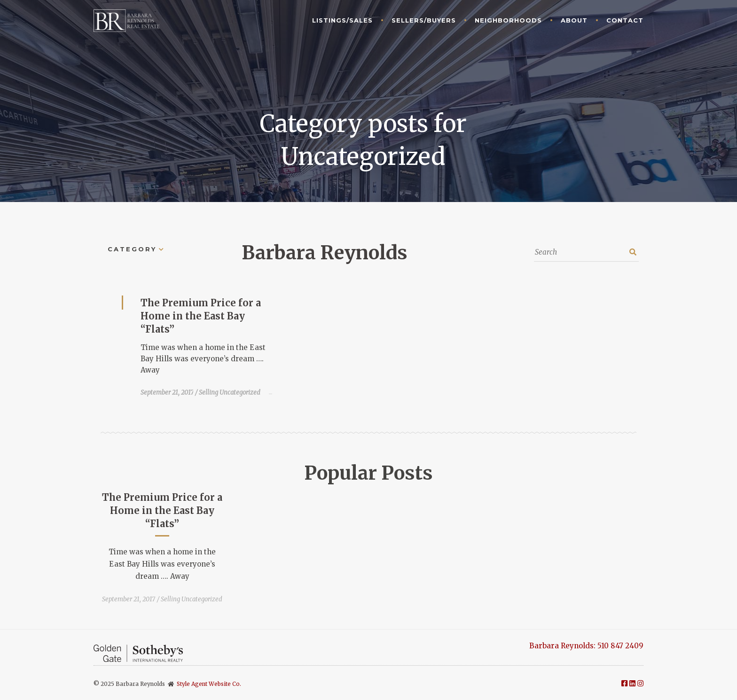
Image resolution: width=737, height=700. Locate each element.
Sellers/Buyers (424, 20)
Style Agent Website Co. (209, 684)
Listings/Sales (342, 20)
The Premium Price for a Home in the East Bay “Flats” (201, 316)
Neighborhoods (508, 20)
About (574, 20)
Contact (625, 20)
